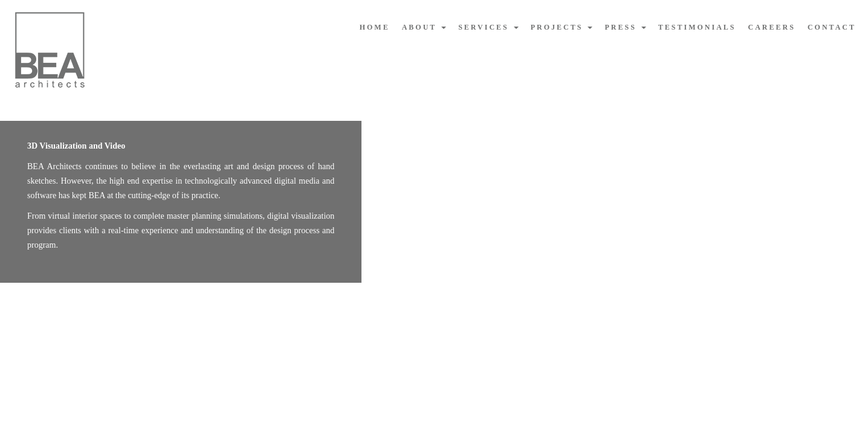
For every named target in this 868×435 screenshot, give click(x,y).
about (424, 27)
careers (772, 27)
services (488, 27)
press (625, 27)
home (375, 27)
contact (832, 27)
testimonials (697, 27)
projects (562, 27)
